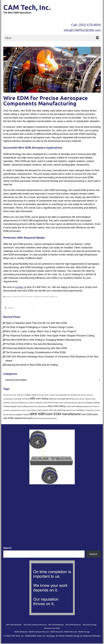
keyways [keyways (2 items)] (13, 406)
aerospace (8, 297)
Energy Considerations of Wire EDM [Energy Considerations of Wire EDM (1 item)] (40, 403)
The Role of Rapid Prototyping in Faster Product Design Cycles (39, 327)
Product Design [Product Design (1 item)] (31, 410)
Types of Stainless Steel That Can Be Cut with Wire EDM (36, 323)
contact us (21, 287)
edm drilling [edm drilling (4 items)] (42, 399)
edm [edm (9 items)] (33, 398)
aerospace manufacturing (49, 297)
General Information (16, 380)
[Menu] (52, 38)
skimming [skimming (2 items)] (61, 410)
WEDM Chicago (84, 632)
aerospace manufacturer (34, 297)
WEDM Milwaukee (21, 632)
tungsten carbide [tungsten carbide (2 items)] (22, 415)
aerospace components (19, 297)
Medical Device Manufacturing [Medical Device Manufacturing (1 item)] (38, 406)
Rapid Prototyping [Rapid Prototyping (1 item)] (43, 410)
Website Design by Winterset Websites (83, 636)
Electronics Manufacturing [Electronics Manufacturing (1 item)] (19, 403)
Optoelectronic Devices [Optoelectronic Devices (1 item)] (18, 410)
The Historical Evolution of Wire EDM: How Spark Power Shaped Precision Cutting (50, 336)
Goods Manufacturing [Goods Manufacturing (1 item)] (70, 403)
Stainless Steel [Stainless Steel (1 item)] (71, 410)
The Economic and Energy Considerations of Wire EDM (35, 352)
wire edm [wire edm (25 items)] (38, 414)
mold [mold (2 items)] (68, 406)
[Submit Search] (5, 308)
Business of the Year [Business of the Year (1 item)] (10, 395)
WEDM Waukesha (57, 632)
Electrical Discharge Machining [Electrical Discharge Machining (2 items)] (62, 399)
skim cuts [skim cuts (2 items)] (53, 410)
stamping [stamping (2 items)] (80, 410)
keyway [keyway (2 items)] (90, 403)
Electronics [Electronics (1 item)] (7, 403)
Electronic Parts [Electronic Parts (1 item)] (90, 399)
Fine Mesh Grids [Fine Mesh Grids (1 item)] (57, 403)
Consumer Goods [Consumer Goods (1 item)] (43, 395)
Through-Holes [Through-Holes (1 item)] (89, 410)
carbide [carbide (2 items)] (27, 395)
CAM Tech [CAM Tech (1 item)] (20, 395)
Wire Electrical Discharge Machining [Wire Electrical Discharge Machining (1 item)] (45, 418)
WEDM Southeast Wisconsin (39, 632)
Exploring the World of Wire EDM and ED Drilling (32, 365)
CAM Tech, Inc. (27, 7)
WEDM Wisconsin (71, 632)
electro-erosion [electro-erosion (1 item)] (80, 399)
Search (7, 548)
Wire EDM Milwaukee (14, 625)
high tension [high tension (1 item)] (82, 403)
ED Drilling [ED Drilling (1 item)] (25, 399)
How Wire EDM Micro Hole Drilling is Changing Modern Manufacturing (43, 340)
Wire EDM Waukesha (56, 625)
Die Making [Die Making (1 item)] (74, 395)
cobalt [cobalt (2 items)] (34, 395)
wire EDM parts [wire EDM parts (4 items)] (90, 414)
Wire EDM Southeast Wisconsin (35, 625)
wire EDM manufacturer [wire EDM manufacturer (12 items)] (64, 414)
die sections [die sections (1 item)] (82, 395)
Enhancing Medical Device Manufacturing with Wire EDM (36, 348)
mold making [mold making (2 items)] (76, 406)
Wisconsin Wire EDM (52, 628)
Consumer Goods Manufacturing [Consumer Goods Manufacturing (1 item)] (59, 395)
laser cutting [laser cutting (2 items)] (23, 406)
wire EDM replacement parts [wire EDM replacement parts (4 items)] (18, 418)
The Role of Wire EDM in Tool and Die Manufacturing (34, 344)
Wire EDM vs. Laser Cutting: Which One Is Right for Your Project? (41, 331)
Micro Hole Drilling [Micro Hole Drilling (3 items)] (57, 406)
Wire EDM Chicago (90, 625)
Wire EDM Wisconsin (73, 625)
